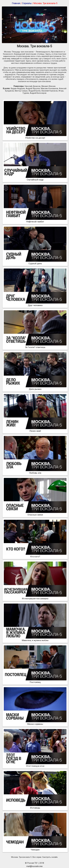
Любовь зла (35, 472)
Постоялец (35, 681)
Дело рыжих (35, 388)
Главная (16, 3)
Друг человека (35, 304)
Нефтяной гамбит (35, 220)
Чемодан (35, 848)
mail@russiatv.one (34, 866)
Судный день (35, 262)
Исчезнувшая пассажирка (35, 597)
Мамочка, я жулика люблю (35, 639)
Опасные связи (35, 513)
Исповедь (35, 807)
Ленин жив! (35, 430)
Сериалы (27, 3)
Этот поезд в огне (35, 765)
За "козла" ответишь (35, 346)
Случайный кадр (35, 178)
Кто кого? (35, 555)
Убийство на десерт (35, 137)
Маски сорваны (35, 723)
